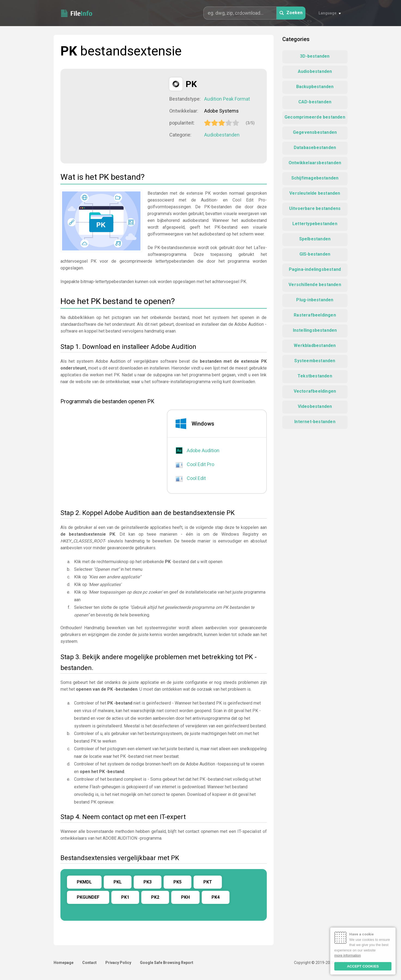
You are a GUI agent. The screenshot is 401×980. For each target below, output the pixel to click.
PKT (208, 882)
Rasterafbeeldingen (315, 315)
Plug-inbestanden (315, 300)
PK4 (216, 897)
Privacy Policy (118, 963)
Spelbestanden (315, 239)
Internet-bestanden (315, 422)
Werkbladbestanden (315, 345)
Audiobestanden (222, 135)
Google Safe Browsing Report (167, 963)
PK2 (155, 897)
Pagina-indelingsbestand (315, 269)
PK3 (148, 882)
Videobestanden (315, 406)
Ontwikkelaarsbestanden (315, 163)
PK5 (177, 882)
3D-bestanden (315, 56)
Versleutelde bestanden (315, 193)
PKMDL (84, 882)
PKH (185, 897)
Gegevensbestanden (315, 132)
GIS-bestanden (315, 254)
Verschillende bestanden (315, 285)
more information (348, 955)
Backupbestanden (315, 87)
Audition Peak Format (227, 99)
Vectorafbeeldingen (315, 391)
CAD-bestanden (315, 102)
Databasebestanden (315, 148)
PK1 (125, 897)
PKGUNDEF (88, 897)
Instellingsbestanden (315, 330)
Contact (89, 963)
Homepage (64, 963)
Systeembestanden (315, 361)
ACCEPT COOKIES (363, 966)
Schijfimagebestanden (315, 178)
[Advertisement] (115, 116)
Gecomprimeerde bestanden (315, 117)
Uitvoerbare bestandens (315, 208)
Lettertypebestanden (315, 224)
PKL (118, 882)
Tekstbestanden (315, 376)
